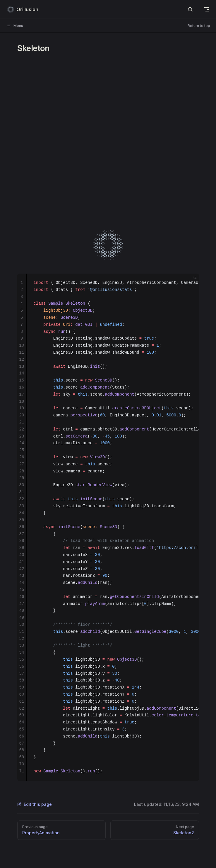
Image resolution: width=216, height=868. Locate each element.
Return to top (199, 26)
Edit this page (35, 804)
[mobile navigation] (207, 9)
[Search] (190, 10)
